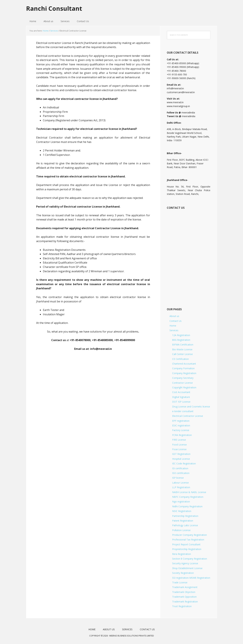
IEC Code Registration (184, 463)
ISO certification (181, 473)
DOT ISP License (181, 402)
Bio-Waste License (182, 349)
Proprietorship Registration (187, 549)
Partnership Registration (185, 516)
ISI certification (180, 468)
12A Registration (181, 335)
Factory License (181, 430)
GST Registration (181, 454)
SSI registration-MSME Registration (191, 578)
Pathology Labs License (185, 525)
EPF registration (181, 421)
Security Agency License (185, 563)
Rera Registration (182, 554)
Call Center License (182, 354)
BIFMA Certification (183, 345)
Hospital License (181, 459)
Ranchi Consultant (54, 8)
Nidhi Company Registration (187, 506)
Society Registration (183, 573)
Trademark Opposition (184, 597)
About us (174, 316)
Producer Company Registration (189, 535)
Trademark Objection (184, 592)
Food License (179, 445)
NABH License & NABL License (189, 492)
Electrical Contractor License (188, 416)
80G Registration (181, 340)
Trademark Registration (185, 602)
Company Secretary (183, 378)
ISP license (178, 478)
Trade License (180, 582)
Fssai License (179, 449)
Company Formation (183, 368)
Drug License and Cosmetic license (191, 407)
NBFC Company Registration (188, 497)
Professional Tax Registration (188, 540)
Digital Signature (181, 397)
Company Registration (184, 373)
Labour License (180, 483)
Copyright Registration (184, 387)
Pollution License (181, 530)
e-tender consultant (183, 411)
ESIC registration (181, 425)
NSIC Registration (182, 511)
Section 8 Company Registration (190, 559)
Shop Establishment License (187, 568)
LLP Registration (181, 487)
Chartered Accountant (184, 364)
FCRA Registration (182, 435)
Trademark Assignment (185, 587)
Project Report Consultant (186, 544)
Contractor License (182, 383)
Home (173, 326)
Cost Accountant (181, 392)
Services (174, 330)
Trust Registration (182, 606)
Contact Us (176, 321)
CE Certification (180, 359)
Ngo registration (181, 502)
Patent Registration (183, 521)
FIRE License (179, 440)
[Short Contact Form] (188, 255)
